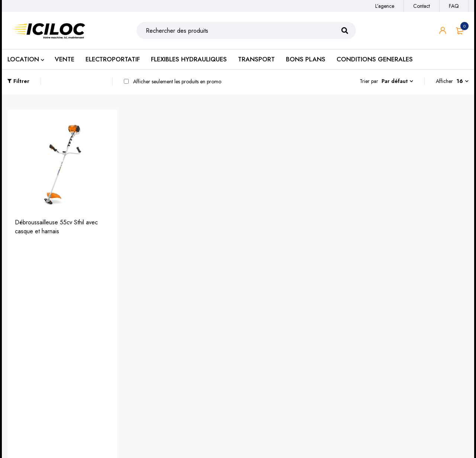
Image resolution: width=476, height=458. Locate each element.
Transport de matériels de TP (162, 342)
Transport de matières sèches (163, 354)
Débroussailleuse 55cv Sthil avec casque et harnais (56, 226)
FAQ (454, 6)
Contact (422, 6)
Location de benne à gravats (162, 366)
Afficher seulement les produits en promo (172, 81)
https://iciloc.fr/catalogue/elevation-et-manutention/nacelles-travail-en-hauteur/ (57, 384)
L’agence (385, 6)
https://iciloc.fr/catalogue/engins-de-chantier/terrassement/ (54, 365)
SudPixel (307, 440)
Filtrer (21, 81)
